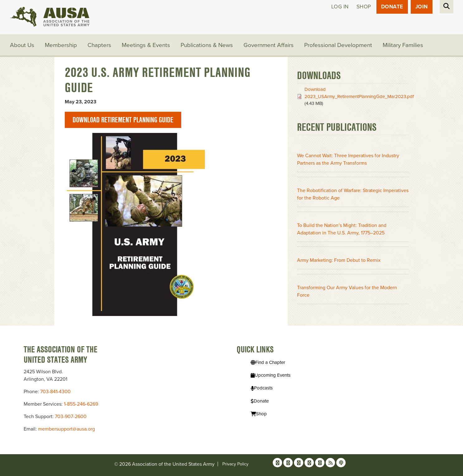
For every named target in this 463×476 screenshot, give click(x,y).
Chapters (99, 45)
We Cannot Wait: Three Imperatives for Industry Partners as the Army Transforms (348, 159)
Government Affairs (269, 45)
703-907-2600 (71, 417)
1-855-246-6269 (81, 404)
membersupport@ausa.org (66, 429)
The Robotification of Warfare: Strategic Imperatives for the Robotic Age (353, 194)
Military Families (403, 45)
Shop (364, 7)
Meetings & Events (146, 45)
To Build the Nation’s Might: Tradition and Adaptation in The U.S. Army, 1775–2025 (342, 229)
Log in (340, 7)
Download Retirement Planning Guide (123, 120)
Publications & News (207, 45)
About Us (22, 45)
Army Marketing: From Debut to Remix (339, 260)
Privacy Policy (235, 464)
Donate (392, 7)
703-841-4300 (55, 392)
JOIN (422, 7)
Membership (61, 45)
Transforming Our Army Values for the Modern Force (347, 291)
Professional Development (338, 45)
